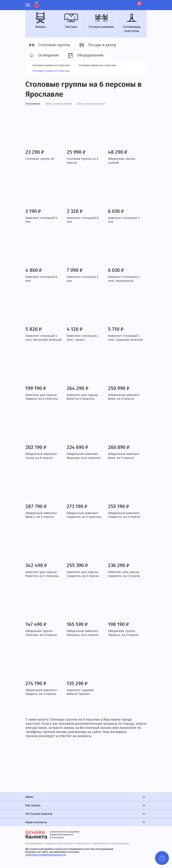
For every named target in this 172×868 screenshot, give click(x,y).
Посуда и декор (97, 45)
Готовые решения (101, 20)
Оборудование (85, 55)
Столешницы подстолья (132, 22)
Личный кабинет (116, 3)
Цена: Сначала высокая (97, 104)
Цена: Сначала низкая (62, 104)
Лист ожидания (130, 3)
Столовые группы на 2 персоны (52, 65)
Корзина (139, 4)
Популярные (34, 104)
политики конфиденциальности (46, 855)
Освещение (43, 55)
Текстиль (71, 20)
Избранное (123, 3)
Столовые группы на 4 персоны (100, 65)
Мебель (40, 20)
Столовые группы (49, 45)
